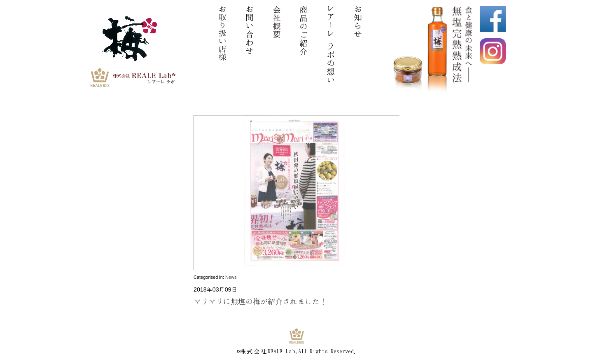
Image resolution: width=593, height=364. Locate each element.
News (231, 277)
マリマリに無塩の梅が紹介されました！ (260, 301)
